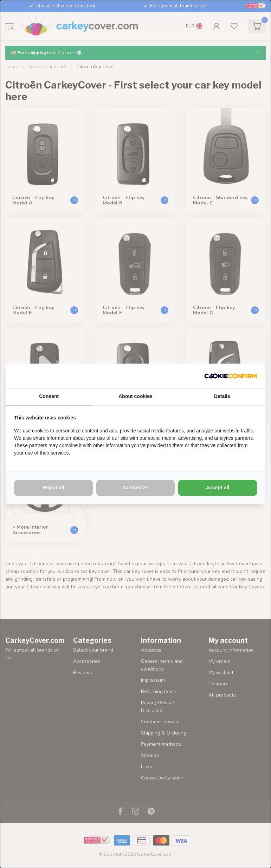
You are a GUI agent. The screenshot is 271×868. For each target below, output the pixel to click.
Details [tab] (222, 396)
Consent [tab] (49, 396)
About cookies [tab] (135, 396)
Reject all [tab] (53, 488)
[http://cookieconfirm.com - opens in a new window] (231, 376)
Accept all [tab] (218, 488)
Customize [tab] (135, 488)
